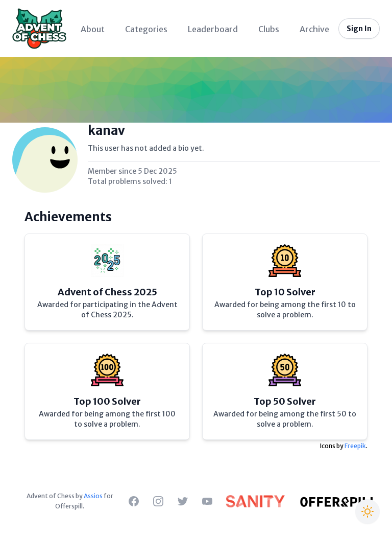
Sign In (359, 29)
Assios (93, 496)
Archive (314, 29)
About (93, 29)
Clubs (269, 29)
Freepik (355, 446)
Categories (146, 29)
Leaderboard (213, 29)
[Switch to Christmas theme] (367, 511)
